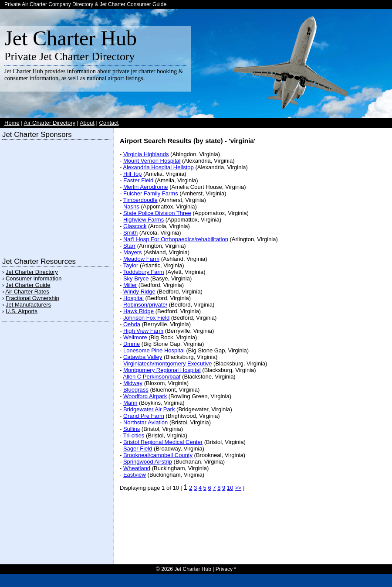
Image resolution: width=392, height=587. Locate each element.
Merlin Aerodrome (146, 187)
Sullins (132, 429)
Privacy (224, 569)
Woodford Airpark (145, 396)
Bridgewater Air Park (149, 409)
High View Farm (143, 331)
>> (238, 488)
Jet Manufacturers (28, 305)
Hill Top (132, 174)
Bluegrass (136, 390)
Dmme (132, 344)
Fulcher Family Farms (151, 193)
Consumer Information (34, 278)
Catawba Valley (143, 357)
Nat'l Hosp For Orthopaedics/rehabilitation (176, 239)
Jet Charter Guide (28, 285)
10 (230, 488)
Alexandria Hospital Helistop (158, 167)
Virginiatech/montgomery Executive (168, 363)
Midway (133, 383)
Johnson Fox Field (146, 318)
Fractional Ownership (32, 298)
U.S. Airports (22, 311)
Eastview (135, 475)
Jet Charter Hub (71, 38)
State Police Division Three (157, 213)
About (87, 123)
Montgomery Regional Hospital (162, 370)
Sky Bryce (136, 278)
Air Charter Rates (27, 292)
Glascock (135, 226)
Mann (130, 403)
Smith (130, 233)
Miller (130, 285)
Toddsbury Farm (144, 272)
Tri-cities (134, 435)
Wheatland (137, 468)
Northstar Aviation (145, 422)
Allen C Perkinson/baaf (152, 377)
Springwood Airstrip (148, 462)
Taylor (131, 265)
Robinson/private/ (145, 305)
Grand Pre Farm (144, 416)
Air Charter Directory (50, 123)
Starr (129, 246)
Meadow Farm (141, 259)
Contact (109, 123)
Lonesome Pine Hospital (154, 350)
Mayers (133, 252)
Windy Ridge (139, 292)
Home (12, 123)
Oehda (132, 324)
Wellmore (135, 337)
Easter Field (138, 180)
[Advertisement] (57, 196)
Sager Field (138, 449)
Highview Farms (144, 220)
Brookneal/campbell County (158, 455)
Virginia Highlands (146, 154)
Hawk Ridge (139, 311)
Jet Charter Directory (32, 272)
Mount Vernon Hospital (152, 161)
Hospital (133, 298)
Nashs (131, 206)
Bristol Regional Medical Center (163, 442)
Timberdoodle (140, 200)
